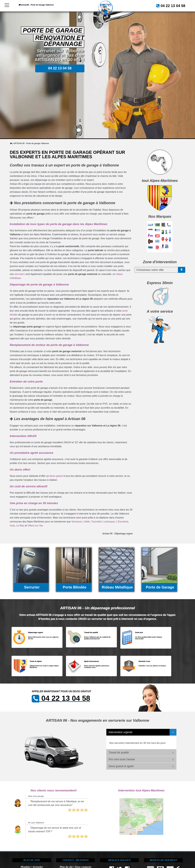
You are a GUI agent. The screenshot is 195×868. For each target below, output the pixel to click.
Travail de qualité (119, 753)
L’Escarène (122, 522)
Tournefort (97, 522)
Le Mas (20, 526)
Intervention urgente (121, 732)
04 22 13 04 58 (169, 5)
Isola (12, 526)
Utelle (87, 522)
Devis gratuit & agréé (121, 766)
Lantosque (109, 522)
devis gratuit (56, 476)
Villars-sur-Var (35, 526)
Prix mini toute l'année (122, 759)
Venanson (77, 522)
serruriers (19, 274)
